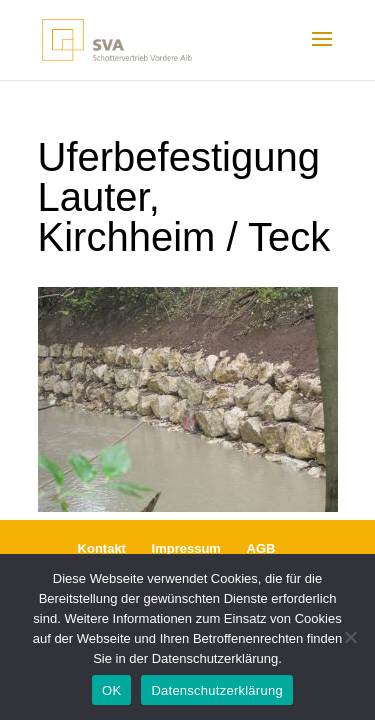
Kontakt (102, 548)
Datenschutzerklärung (216, 690)
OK (111, 690)
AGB (261, 548)
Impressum (186, 548)
